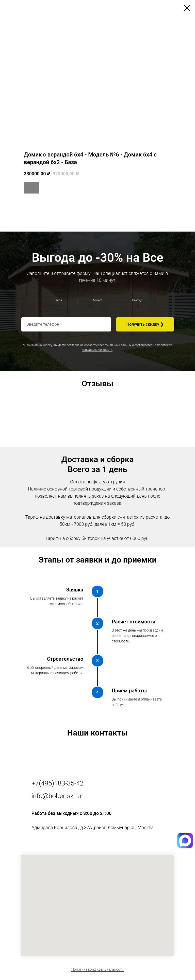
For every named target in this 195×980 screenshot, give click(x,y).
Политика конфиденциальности (97, 969)
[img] (185, 847)
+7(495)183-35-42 (58, 783)
